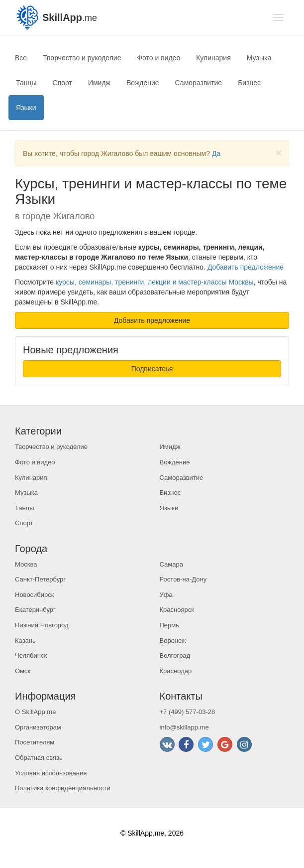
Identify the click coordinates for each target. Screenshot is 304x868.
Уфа (166, 595)
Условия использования (51, 773)
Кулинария (213, 58)
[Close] (279, 153)
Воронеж (173, 641)
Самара (171, 564)
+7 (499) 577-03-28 (188, 712)
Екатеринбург (35, 610)
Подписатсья (152, 369)
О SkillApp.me (35, 712)
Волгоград (175, 655)
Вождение (143, 83)
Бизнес (249, 83)
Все (21, 58)
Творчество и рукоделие (82, 58)
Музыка (259, 58)
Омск (23, 671)
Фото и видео (158, 58)
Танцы (26, 83)
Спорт (62, 83)
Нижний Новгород (42, 625)
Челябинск (31, 655)
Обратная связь (39, 758)
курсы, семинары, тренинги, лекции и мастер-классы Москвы (155, 282)
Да (216, 153)
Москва (26, 564)
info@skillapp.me (184, 727)
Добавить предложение (246, 267)
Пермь (170, 625)
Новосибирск (35, 595)
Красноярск (177, 610)
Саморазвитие (199, 83)
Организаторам (38, 727)
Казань (25, 641)
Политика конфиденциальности (63, 788)
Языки (26, 108)
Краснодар (176, 671)
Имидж (99, 83)
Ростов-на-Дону (183, 579)
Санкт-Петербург (40, 579)
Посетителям (35, 742)
